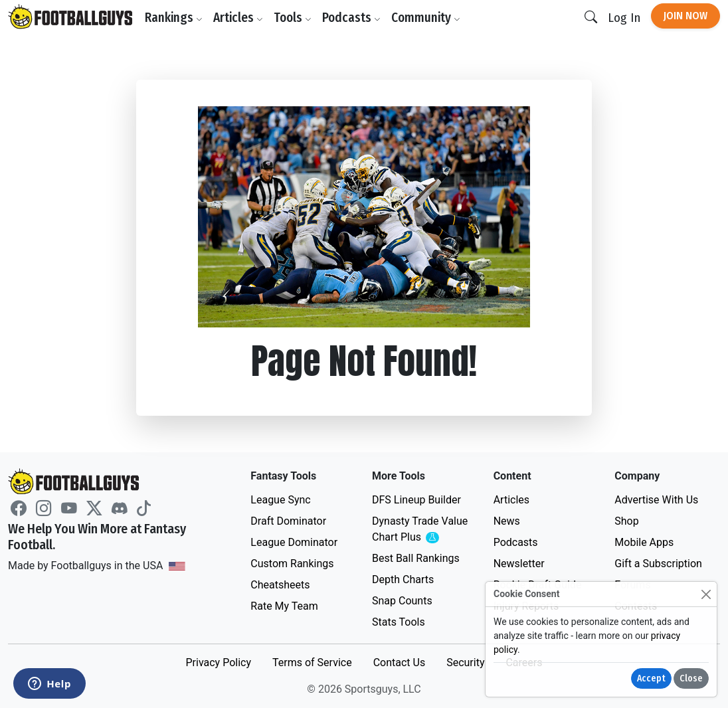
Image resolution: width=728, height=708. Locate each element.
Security (465, 663)
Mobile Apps (644, 542)
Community (426, 18)
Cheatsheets (280, 585)
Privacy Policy (218, 663)
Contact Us (400, 663)
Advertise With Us (656, 500)
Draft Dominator (288, 521)
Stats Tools (399, 622)
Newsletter (519, 564)
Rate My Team (284, 606)
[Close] (706, 594)
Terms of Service (312, 663)
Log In (624, 18)
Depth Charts (403, 579)
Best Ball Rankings (416, 558)
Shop (626, 521)
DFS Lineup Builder (416, 500)
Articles (238, 18)
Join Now (685, 16)
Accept (651, 678)
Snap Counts (402, 601)
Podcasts (351, 18)
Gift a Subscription (658, 564)
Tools (293, 18)
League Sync (280, 500)
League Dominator (294, 542)
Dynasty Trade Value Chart (422, 530)
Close (691, 678)
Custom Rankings (292, 564)
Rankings (174, 18)
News (507, 521)
